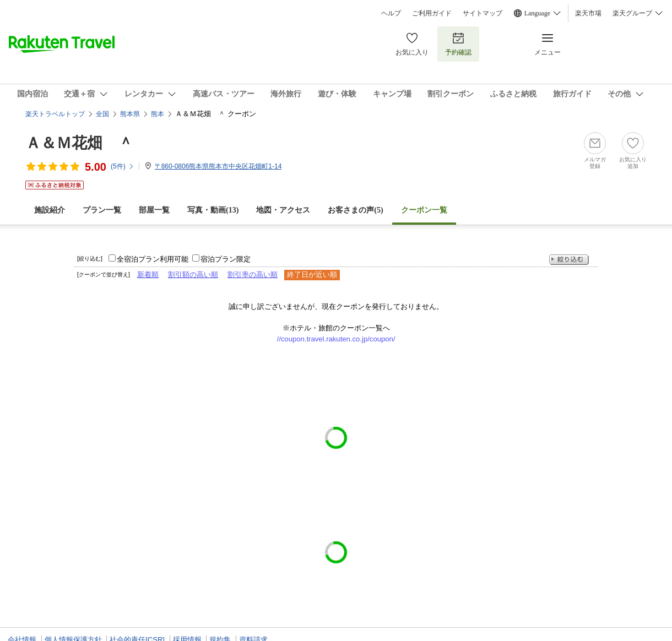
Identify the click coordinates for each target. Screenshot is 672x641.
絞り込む (569, 260)
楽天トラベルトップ (55, 114)
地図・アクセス (283, 210)
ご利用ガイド (432, 13)
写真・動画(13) (213, 210)
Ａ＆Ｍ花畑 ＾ (79, 143)
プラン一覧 (102, 210)
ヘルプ (391, 13)
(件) (123, 166)
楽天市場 (588, 13)
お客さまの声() (355, 210)
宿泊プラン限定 (226, 259)
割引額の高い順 (193, 275)
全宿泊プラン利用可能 (153, 259)
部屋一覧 (154, 210)
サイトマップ (483, 13)
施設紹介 (50, 210)
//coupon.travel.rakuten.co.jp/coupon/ (336, 339)
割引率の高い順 (253, 275)
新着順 (148, 275)
